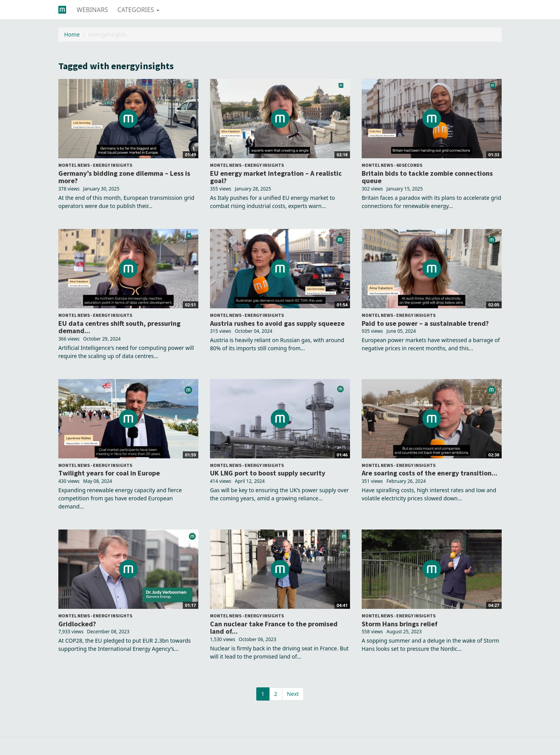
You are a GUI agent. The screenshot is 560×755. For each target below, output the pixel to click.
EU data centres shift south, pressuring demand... (119, 327)
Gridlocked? (77, 624)
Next (293, 694)
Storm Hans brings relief (400, 624)
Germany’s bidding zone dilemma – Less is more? (124, 177)
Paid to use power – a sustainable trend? (425, 323)
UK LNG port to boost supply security (268, 473)
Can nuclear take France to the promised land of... (274, 628)
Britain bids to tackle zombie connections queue (427, 177)
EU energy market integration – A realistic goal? (276, 177)
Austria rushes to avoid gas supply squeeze (277, 323)
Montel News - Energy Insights (95, 165)
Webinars (92, 10)
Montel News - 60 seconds (392, 165)
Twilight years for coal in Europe (109, 473)
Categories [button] (138, 10)
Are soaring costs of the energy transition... (430, 473)
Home (72, 34)
